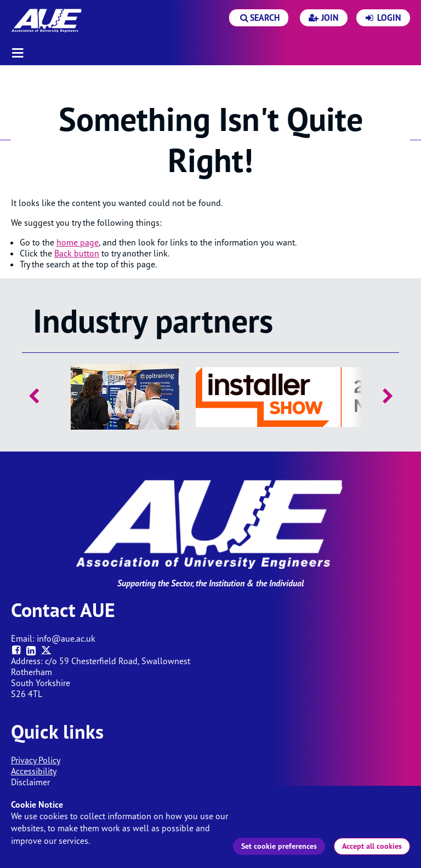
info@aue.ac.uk (66, 638)
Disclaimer (30, 782)
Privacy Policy (36, 760)
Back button (77, 253)
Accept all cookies (372, 846)
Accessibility (34, 771)
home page (78, 242)
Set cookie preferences (279, 846)
